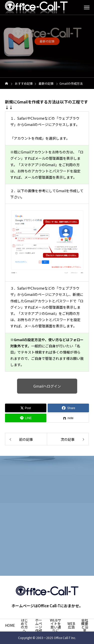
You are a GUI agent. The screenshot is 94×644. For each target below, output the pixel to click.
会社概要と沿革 (85, 625)
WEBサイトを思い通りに (56, 625)
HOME (10, 625)
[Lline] (26, 418)
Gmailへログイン (47, 386)
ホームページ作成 (39, 625)
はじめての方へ (24, 625)
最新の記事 (47, 42)
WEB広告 (71, 625)
